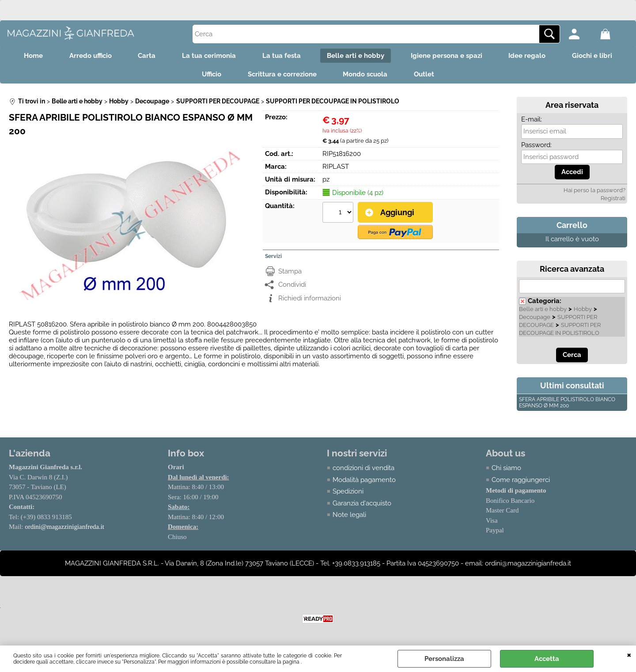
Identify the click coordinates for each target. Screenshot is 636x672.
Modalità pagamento (364, 480)
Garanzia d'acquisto (362, 503)
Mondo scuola (365, 75)
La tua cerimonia (209, 56)
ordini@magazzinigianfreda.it (64, 527)
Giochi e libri (593, 56)
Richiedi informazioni (310, 299)
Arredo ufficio (90, 56)
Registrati (613, 199)
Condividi (292, 285)
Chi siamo (506, 468)
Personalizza (444, 659)
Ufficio (212, 75)
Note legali (349, 515)
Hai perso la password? (594, 191)
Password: (536, 145)
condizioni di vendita (363, 468)
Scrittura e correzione (282, 75)
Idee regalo (528, 56)
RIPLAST (336, 167)
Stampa (290, 272)
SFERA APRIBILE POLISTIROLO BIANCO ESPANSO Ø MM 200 (567, 403)
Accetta (547, 659)
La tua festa (282, 56)
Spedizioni (348, 492)
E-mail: (532, 120)
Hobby (583, 309)
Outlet (424, 75)
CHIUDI (629, 654)
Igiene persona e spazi (447, 56)
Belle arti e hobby (356, 56)
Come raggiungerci (521, 480)
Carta (147, 56)
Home (33, 56)
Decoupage (535, 317)
